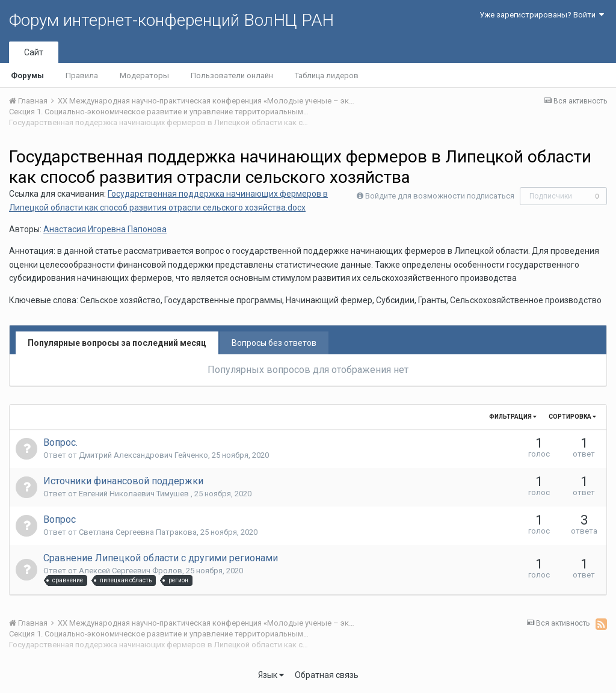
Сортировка (572, 417)
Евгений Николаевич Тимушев (135, 494)
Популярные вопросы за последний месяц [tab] (117, 343)
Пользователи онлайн (232, 75)
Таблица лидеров (327, 75)
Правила (82, 75)
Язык (271, 675)
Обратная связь (327, 675)
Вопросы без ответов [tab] (274, 343)
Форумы (27, 75)
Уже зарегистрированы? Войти (542, 15)
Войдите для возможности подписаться (440, 196)
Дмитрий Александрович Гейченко (143, 455)
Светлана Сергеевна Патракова (138, 532)
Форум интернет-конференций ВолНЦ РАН (171, 20)
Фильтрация (513, 417)
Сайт (34, 52)
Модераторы (144, 75)
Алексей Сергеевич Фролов (131, 571)
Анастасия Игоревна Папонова (105, 229)
